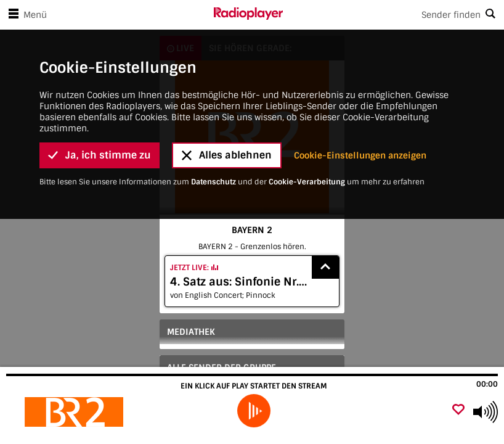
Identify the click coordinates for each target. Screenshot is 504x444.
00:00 (487, 384)
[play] (254, 411)
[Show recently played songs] (325, 267)
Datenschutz (213, 114)
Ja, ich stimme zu (100, 88)
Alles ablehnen (227, 88)
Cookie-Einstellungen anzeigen (360, 88)
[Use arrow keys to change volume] (486, 412)
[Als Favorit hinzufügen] (458, 410)
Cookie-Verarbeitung (307, 114)
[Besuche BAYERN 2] (75, 412)
